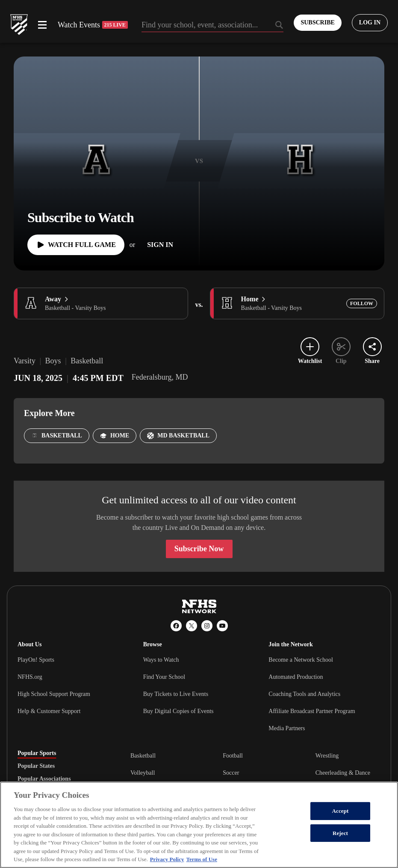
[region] (199, 825)
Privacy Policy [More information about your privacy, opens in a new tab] (167, 859)
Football (233, 756)
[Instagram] (207, 626)
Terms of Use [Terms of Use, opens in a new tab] (201, 859)
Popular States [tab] (36, 766)
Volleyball (143, 773)
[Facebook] (176, 626)
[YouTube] (222, 626)
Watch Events (93, 25)
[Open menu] (42, 25)
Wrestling (327, 756)
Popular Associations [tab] (44, 779)
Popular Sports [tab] (37, 753)
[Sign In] (160, 245)
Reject (340, 833)
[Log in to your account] (370, 23)
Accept (340, 811)
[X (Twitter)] (192, 626)
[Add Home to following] (362, 303)
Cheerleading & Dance (343, 773)
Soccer (231, 773)
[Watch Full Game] (76, 245)
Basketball (143, 756)
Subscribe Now (199, 549)
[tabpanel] (255, 773)
